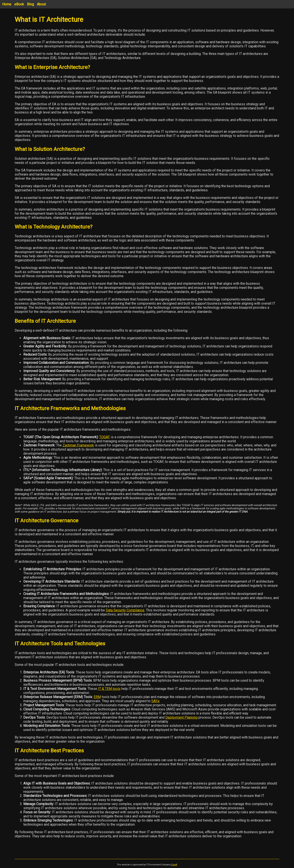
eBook (19, 4)
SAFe (155, 701)
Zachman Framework (78, 445)
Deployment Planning (181, 717)
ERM (97, 697)
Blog (30, 4)
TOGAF (105, 437)
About (41, 4)
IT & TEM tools (109, 689)
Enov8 (174, 865)
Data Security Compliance (125, 610)
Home (7, 4)
